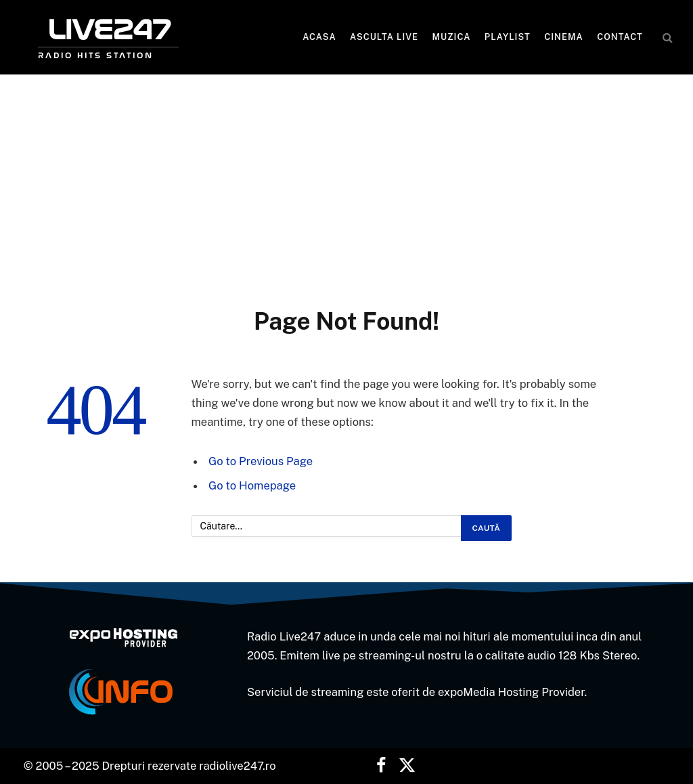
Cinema (564, 37)
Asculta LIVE (384, 37)
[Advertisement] (346, 204)
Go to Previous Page (261, 461)
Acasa (319, 37)
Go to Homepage (252, 485)
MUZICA (452, 37)
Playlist (508, 37)
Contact (620, 37)
